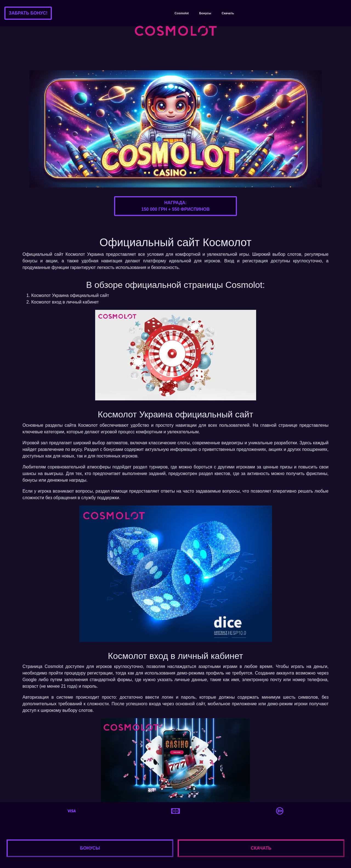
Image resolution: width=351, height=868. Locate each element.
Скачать (228, 13)
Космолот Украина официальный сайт (70, 295)
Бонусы (205, 13)
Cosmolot (182, 13)
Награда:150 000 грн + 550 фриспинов (176, 206)
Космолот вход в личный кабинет (65, 302)
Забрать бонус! (28, 13)
